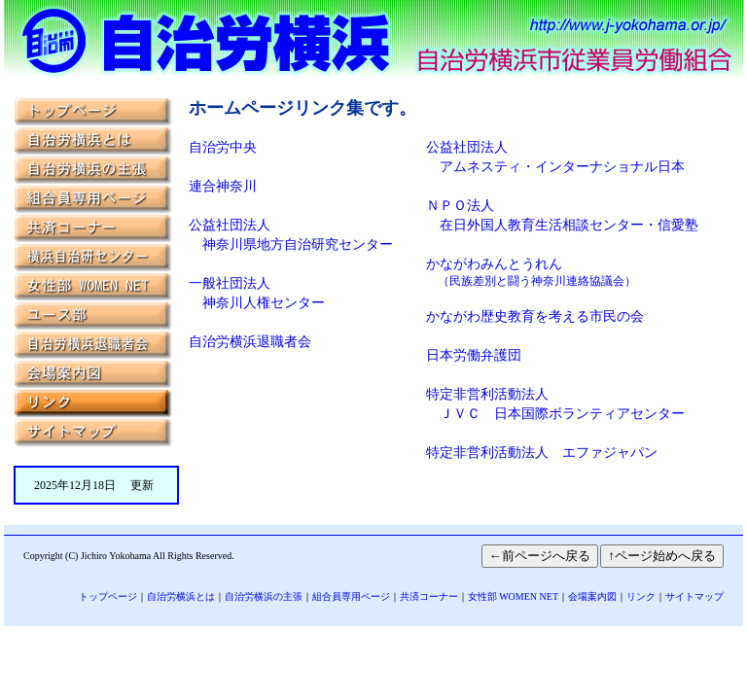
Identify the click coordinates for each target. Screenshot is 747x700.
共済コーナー (429, 596)
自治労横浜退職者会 (250, 342)
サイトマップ (694, 596)
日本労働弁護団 (474, 355)
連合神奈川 (223, 186)
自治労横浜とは (181, 596)
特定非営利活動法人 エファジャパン (542, 453)
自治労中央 (223, 147)
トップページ (108, 596)
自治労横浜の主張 (264, 596)
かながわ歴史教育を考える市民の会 (535, 316)
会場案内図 (592, 596)
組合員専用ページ (351, 596)
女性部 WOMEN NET (513, 596)
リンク (641, 596)
